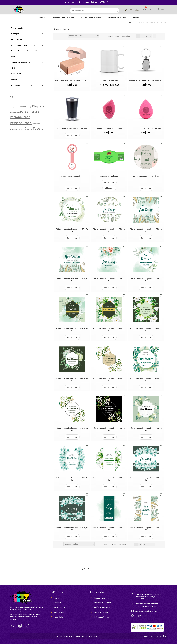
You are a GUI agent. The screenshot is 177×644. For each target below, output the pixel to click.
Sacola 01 (27, 57)
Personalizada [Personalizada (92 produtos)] (20, 117)
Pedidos (136, 10)
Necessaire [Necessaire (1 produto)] (16, 112)
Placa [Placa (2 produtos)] (34, 123)
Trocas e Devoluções (103, 603)
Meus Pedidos (59, 607)
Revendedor (59, 617)
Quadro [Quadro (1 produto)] (20, 129)
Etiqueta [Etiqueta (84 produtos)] (38, 106)
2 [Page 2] (142, 36)
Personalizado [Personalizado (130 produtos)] (21, 123)
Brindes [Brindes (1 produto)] (17, 107)
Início (134, 23)
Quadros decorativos (117, 17)
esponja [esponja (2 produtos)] (29, 107)
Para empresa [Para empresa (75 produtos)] (30, 112)
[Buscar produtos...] (95, 11)
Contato (57, 603)
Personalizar (72, 135)
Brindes (136, 17)
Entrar (161, 10)
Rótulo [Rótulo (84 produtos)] (27, 129)
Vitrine (27, 68)
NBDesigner (27, 85)
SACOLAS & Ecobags (27, 74)
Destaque (27, 34)
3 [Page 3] (146, 36)
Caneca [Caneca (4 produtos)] (23, 107)
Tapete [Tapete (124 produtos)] (38, 129)
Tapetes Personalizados (91, 17)
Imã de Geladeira (27, 39)
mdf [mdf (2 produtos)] (11, 112)
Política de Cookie (102, 617)
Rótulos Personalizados (63, 17)
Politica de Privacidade (103, 612)
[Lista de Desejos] (126, 10)
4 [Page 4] (150, 36)
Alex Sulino (155, 636)
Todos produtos (17, 28)
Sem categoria (27, 80)
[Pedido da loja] (84, 36)
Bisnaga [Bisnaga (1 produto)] (12, 107)
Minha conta (59, 612)
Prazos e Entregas (102, 598)
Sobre (56, 598)
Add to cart (109, 188)
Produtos (42, 17)
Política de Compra (102, 607)
